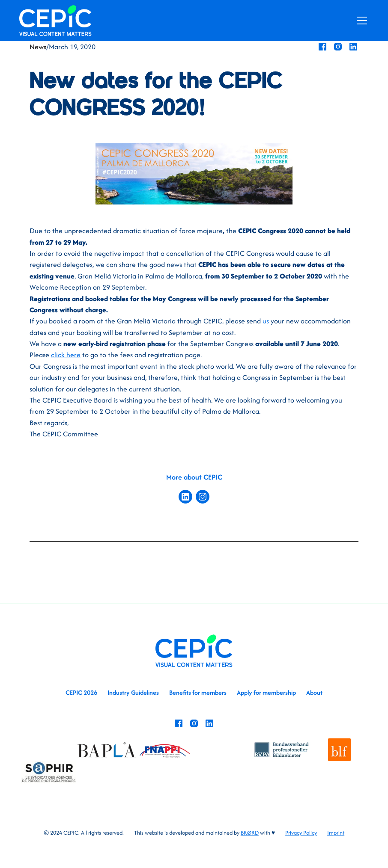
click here (66, 355)
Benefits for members (198, 692)
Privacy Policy (301, 833)
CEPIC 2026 (81, 692)
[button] (360, 21)
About (314, 692)
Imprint (336, 833)
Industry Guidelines (133, 692)
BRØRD (250, 833)
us (266, 321)
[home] (55, 20)
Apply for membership (266, 692)
